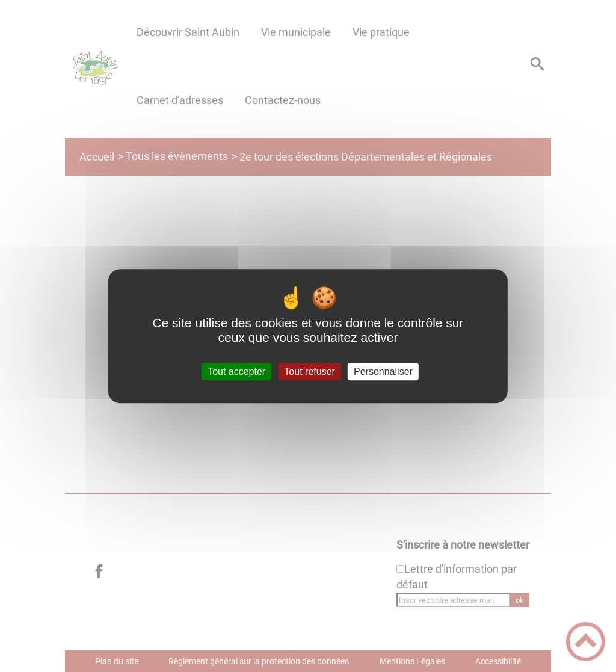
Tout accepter (236, 371)
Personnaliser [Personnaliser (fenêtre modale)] (383, 371)
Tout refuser (309, 371)
